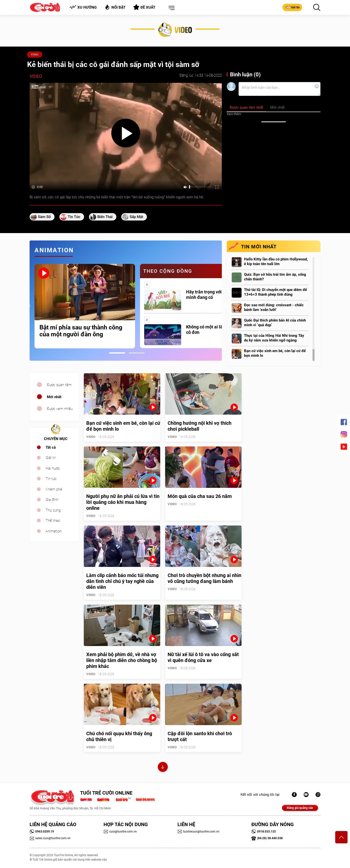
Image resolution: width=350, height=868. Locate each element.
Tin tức (51, 479)
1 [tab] (117, 353)
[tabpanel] (85, 306)
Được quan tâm (59, 385)
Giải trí (51, 458)
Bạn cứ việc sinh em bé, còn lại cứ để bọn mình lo (275, 353)
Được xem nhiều (60, 409)
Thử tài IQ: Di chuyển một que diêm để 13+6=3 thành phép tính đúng (275, 292)
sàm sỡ (44, 217)
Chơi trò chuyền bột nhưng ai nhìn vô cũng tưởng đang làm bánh (204, 578)
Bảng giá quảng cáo (300, 808)
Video (35, 54)
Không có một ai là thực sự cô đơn (212, 330)
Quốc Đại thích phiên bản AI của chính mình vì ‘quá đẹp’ (275, 323)
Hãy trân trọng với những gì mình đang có (213, 295)
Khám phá (54, 489)
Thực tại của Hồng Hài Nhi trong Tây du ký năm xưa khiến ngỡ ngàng (274, 338)
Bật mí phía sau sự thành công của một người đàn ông (81, 331)
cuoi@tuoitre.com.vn (120, 832)
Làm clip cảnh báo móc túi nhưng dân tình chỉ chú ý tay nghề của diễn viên (122, 581)
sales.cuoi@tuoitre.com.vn (50, 838)
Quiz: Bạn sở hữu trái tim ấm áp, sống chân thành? (275, 277)
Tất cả (51, 447)
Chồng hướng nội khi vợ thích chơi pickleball (200, 426)
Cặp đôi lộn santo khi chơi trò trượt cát (200, 736)
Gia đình (52, 500)
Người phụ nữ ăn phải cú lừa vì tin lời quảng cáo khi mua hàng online (123, 502)
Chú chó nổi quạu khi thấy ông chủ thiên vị (119, 736)
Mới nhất (54, 397)
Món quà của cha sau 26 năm (200, 496)
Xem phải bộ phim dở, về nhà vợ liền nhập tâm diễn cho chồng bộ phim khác (122, 660)
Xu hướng (83, 7)
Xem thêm (234, 114)
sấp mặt (136, 217)
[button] (171, 8)
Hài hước (53, 468)
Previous (28, 306)
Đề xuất (144, 7)
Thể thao (53, 521)
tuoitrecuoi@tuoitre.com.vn (198, 832)
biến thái (105, 217)
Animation (54, 531)
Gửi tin (292, 7)
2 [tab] (137, 353)
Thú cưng (53, 510)
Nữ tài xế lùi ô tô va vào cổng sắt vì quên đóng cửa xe (203, 657)
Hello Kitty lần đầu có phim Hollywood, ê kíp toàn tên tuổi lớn (276, 262)
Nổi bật (115, 7)
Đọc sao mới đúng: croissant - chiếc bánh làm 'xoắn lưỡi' (274, 307)
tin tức (74, 217)
